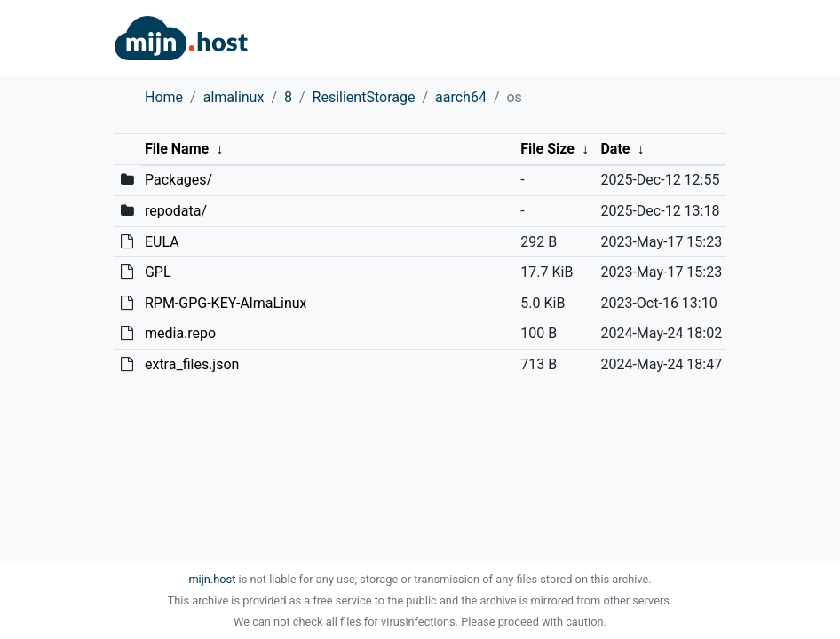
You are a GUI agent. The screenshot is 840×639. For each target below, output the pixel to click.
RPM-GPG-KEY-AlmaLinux (226, 303)
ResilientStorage (364, 97)
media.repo (180, 333)
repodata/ (176, 211)
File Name (177, 149)
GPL (158, 272)
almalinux (234, 97)
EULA (162, 242)
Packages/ (178, 180)
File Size (547, 149)
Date (615, 149)
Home (164, 97)
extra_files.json (192, 364)
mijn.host (212, 579)
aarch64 (461, 97)
